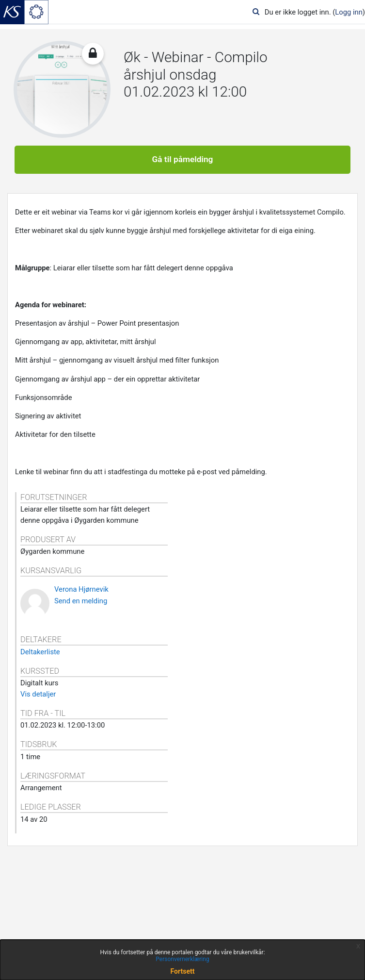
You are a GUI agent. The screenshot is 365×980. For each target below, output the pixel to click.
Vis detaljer (38, 694)
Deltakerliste (40, 652)
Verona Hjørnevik (81, 589)
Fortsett (183, 971)
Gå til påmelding (183, 159)
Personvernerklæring (182, 959)
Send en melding (81, 601)
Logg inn (349, 12)
